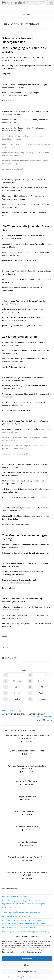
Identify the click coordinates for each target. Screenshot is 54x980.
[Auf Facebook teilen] (39, 675)
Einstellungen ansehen (27, 971)
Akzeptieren (27, 959)
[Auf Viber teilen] (15, 687)
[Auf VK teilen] (39, 687)
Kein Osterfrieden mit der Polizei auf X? (16, 916)
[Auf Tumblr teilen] (39, 693)
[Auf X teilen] (15, 675)
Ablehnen (27, 965)
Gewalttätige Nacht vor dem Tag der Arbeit (27, 857)
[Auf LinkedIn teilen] (39, 681)
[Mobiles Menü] (27, 15)
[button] (50, 937)
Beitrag (5, 553)
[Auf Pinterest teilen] (15, 681)
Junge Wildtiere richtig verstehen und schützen (19, 928)
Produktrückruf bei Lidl (10, 908)
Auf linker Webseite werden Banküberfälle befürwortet (27, 767)
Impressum (43, 977)
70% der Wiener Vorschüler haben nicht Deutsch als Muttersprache (27, 737)
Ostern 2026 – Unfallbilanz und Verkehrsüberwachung (21, 912)
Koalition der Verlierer (27, 842)
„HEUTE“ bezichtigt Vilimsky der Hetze (27, 751)
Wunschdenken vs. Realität (27, 812)
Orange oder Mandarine (27, 781)
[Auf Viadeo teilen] (15, 699)
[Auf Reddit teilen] (15, 693)
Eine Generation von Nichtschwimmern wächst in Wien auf (27, 874)
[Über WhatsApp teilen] (39, 699)
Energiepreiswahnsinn (27, 796)
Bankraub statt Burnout (27, 827)
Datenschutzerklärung (15, 977)
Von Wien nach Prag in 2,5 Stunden (15, 897)
